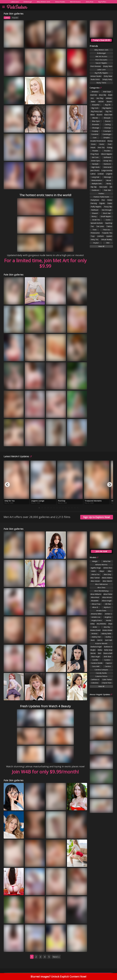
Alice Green (95, 581)
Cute (95, 138)
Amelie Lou (96, 617)
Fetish (93, 147)
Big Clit (108, 105)
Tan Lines (100, 226)
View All (101, 246)
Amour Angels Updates (101, 694)
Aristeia (94, 633)
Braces (108, 121)
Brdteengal (28, 2)
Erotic (94, 144)
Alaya (102, 571)
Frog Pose (95, 154)
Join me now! (101, 551)
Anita (92, 624)
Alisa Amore (107, 597)
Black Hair (108, 115)
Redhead (95, 210)
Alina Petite (108, 594)
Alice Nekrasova (101, 584)
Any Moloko (101, 624)
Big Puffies (102, 2)
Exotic (102, 144)
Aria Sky (107, 627)
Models (94, 557)
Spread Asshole (97, 223)
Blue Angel (96, 657)
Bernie (93, 653)
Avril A (100, 640)
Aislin (93, 571)
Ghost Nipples (107, 154)
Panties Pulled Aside (101, 197)
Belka (100, 650)
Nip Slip (94, 187)
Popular (15, 18)
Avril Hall (109, 640)
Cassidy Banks (101, 673)
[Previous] (7, 485)
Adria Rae (107, 561)
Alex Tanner (95, 578)
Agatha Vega (96, 568)
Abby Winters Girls (43, 2)
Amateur (95, 92)
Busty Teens (101, 83)
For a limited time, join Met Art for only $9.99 (45, 263)
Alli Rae (108, 604)
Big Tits (109, 111)
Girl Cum (95, 157)
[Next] (110, 485)
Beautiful (96, 105)
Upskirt (109, 236)
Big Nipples (107, 108)
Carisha (108, 666)
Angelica (108, 617)
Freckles (107, 151)
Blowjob (107, 118)
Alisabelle (95, 601)
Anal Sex (94, 95)
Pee (103, 200)
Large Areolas (107, 170)
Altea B (95, 607)
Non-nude (103, 187)
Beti (100, 653)
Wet (108, 243)
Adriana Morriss (101, 565)
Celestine (95, 683)
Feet (110, 144)
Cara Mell (96, 666)
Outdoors (95, 190)
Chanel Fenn (107, 683)
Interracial (107, 167)
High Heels (96, 167)
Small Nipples (106, 216)
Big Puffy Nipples (101, 73)
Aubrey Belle (106, 633)
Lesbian (101, 174)
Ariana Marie (107, 630)
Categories (96, 88)
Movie (109, 180)
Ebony (110, 141)
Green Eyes (96, 161)
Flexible (95, 151)
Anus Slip (103, 95)
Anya (110, 624)
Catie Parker (107, 679)
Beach (109, 102)
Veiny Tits (95, 239)
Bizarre (100, 115)
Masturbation (97, 180)
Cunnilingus (107, 134)
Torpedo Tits (107, 233)
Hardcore (107, 164)
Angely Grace (97, 620)
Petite (110, 200)
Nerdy (109, 184)
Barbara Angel (96, 647)
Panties (101, 193)
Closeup (108, 128)
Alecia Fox (95, 574)
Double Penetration (98, 141)
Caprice (109, 663)
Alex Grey (108, 574)
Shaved (95, 213)
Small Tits (96, 220)
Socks (108, 220)
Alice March (107, 581)
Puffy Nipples (96, 207)
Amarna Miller (96, 614)
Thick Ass (106, 230)
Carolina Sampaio (101, 670)
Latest (7, 18)
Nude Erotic (95, 79)
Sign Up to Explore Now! (97, 517)
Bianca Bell (108, 653)
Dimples (107, 138)
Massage (107, 177)
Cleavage (96, 128)
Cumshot (95, 134)
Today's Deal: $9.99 (101, 40)
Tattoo (109, 226)
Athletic (109, 98)
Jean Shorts (95, 170)
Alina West (95, 597)
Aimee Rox (108, 568)
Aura (93, 640)
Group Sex (108, 161)
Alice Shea (101, 588)
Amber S (108, 614)
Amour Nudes (60, 2)
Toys (93, 236)
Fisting (110, 147)
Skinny (94, 216)
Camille (95, 660)
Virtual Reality (107, 239)
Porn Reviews (96, 66)
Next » (56, 957)
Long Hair (96, 177)
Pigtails (102, 203)
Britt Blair (108, 657)
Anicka (109, 620)
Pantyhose (95, 200)
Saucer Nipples (101, 63)
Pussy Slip (108, 207)
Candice (107, 660)
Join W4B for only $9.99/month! (45, 772)
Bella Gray (108, 650)
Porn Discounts (101, 60)
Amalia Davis (101, 611)
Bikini (93, 115)
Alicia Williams (96, 594)
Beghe (93, 650)
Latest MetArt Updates (18, 456)
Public (110, 203)
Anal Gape (107, 92)
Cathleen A (95, 679)
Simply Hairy (107, 79)
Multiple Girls (97, 184)
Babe (93, 102)
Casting (108, 124)
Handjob (95, 164)
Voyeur (96, 243)
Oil (111, 187)
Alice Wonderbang (101, 591)
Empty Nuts (108, 66)
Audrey (108, 637)
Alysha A (107, 607)
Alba (110, 571)
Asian (110, 95)
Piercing (94, 203)
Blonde (95, 118)
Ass (92, 98)
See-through (107, 210)
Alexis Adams (107, 578)
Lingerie (109, 174)
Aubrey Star (96, 637)
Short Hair (107, 213)
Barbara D (108, 647)
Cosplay (95, 131)
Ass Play (100, 98)
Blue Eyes (96, 121)
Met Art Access (75, 2)
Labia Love (15, 2)
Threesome (95, 233)
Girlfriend (107, 157)
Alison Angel (107, 601)
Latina (93, 174)
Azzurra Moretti (101, 643)
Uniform (100, 236)
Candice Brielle (97, 663)
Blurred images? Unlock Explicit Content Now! (58, 977)
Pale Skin (107, 190)
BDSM (101, 102)
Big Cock (95, 108)
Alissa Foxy (96, 604)
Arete (95, 627)
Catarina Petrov (101, 676)
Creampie (107, 131)
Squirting (109, 223)
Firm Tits (101, 147)
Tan (92, 226)
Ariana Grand (95, 630)
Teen (94, 230)
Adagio (95, 561)
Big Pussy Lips (97, 111)
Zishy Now (90, 2)
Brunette (96, 124)
